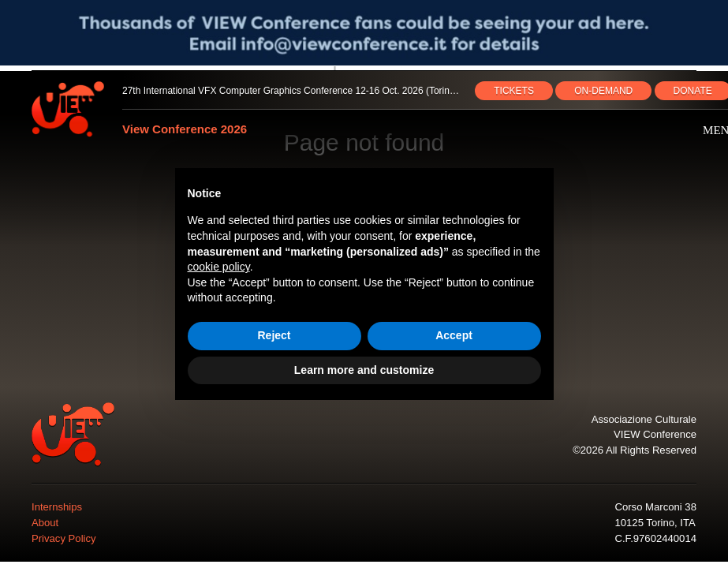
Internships (57, 507)
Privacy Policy (64, 538)
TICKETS (514, 91)
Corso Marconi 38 (655, 507)
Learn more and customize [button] (364, 370)
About (45, 523)
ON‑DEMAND (603, 91)
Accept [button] (454, 335)
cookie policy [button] (219, 267)
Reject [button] (274, 335)
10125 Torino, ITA (655, 523)
